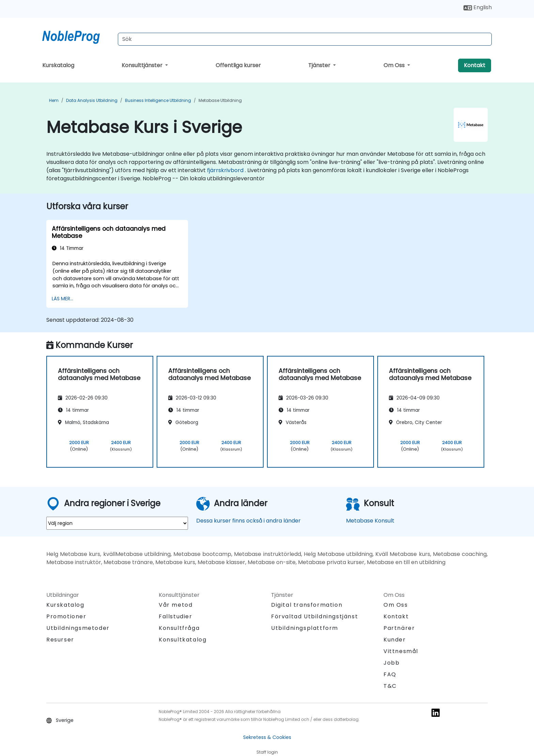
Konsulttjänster (143, 65)
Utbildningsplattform (305, 628)
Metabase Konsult (370, 521)
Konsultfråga (179, 628)
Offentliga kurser (238, 65)
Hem (54, 100)
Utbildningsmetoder (78, 628)
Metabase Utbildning (220, 100)
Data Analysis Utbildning (92, 100)
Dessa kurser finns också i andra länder (248, 521)
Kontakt (475, 65)
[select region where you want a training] (117, 523)
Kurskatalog (58, 65)
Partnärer (399, 628)
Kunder (395, 640)
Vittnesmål (401, 651)
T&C (390, 686)
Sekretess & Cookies (267, 737)
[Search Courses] (305, 39)
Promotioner (66, 616)
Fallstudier (176, 616)
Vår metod (176, 605)
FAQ (390, 674)
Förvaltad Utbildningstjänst (315, 616)
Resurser (60, 640)
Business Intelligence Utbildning (158, 100)
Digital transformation (307, 605)
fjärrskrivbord (225, 170)
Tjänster (320, 65)
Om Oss (395, 65)
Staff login (267, 752)
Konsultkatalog (183, 640)
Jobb (391, 663)
